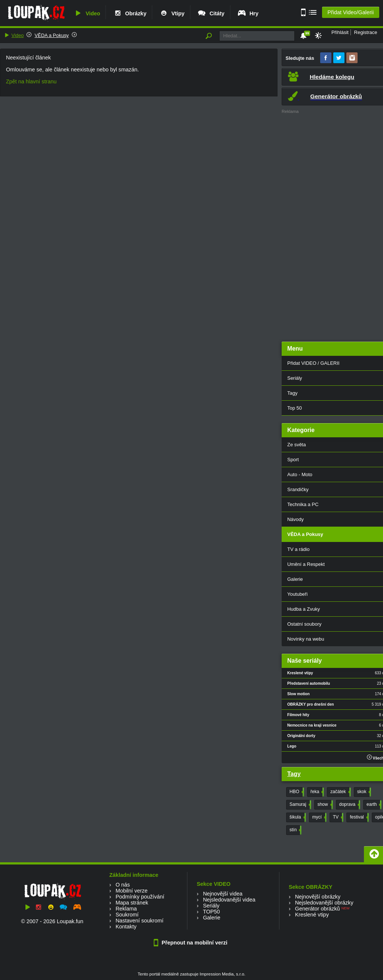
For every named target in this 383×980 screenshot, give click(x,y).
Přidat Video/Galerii (350, 12)
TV (337, 817)
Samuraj (300, 805)
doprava (349, 805)
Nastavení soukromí (140, 921)
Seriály (211, 906)
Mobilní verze (132, 891)
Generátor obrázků (318, 909)
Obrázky (130, 13)
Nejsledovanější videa (229, 900)
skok (364, 792)
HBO (296, 792)
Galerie (212, 918)
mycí (319, 817)
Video (87, 13)
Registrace (366, 32)
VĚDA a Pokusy (51, 35)
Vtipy (172, 13)
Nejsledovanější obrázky (324, 903)
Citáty (211, 13)
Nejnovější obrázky (318, 897)
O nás (123, 885)
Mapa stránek (132, 903)
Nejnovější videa (223, 894)
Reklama (126, 909)
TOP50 (211, 912)
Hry (248, 13)
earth (373, 805)
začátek (340, 792)
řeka (316, 792)
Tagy (294, 774)
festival (358, 817)
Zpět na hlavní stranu (31, 81)
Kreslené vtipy (312, 915)
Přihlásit (340, 32)
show (324, 805)
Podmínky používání (140, 897)
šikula (297, 817)
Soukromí (127, 915)
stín (295, 830)
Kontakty (126, 927)
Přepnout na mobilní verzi (191, 943)
